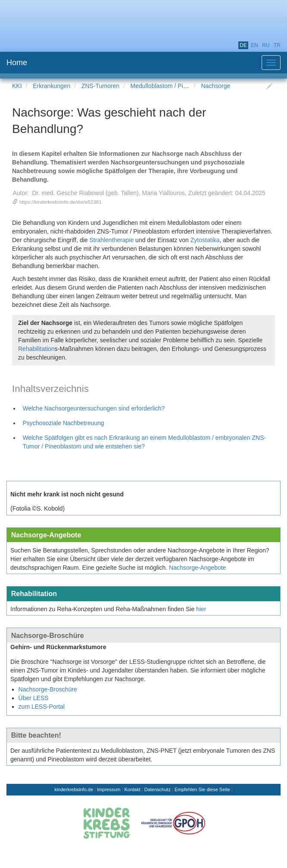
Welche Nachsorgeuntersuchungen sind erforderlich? (94, 408)
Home (17, 63)
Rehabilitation (36, 349)
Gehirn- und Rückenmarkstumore (58, 647)
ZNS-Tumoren (100, 86)
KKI (17, 86)
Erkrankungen (51, 86)
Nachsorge (216, 86)
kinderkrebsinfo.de (74, 789)
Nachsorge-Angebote (46, 535)
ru (266, 45)
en (254, 45)
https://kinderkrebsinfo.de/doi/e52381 (61, 202)
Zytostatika (205, 240)
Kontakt (132, 789)
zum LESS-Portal (42, 707)
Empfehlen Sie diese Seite (202, 789)
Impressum (109, 789)
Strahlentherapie (111, 240)
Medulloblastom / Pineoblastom (173, 86)
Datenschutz (158, 789)
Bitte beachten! (36, 735)
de (243, 45)
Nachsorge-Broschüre (48, 635)
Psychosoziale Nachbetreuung (64, 423)
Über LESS (34, 698)
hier (201, 609)
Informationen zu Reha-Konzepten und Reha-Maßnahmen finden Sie (102, 609)
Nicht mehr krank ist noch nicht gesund (67, 494)
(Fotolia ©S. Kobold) (37, 508)
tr (277, 45)
